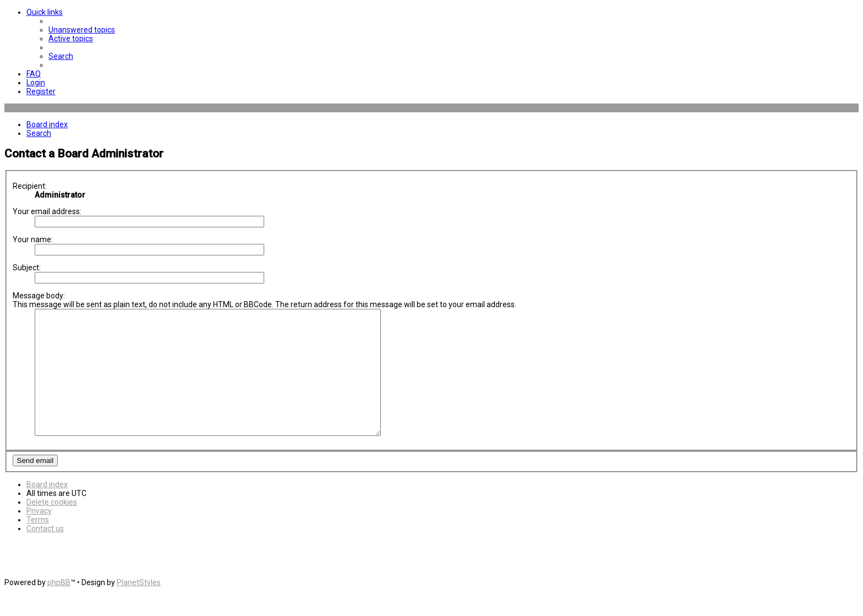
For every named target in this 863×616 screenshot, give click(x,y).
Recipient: (30, 186)
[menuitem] (82, 30)
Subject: (27, 268)
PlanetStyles (139, 607)
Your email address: (47, 211)
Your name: (33, 239)
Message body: (39, 296)
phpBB (59, 607)
